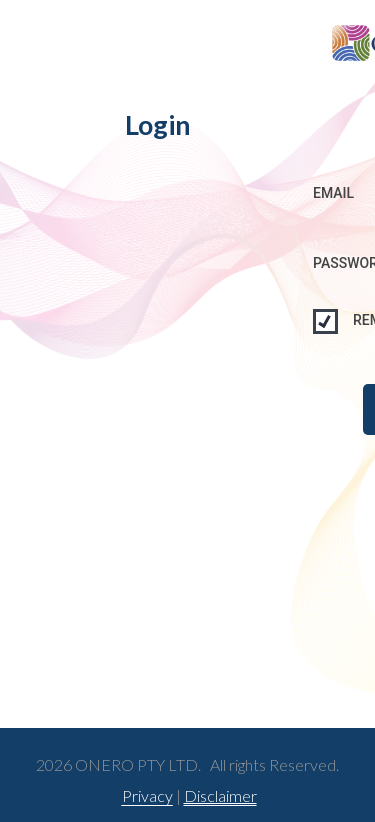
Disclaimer (219, 795)
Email (333, 193)
